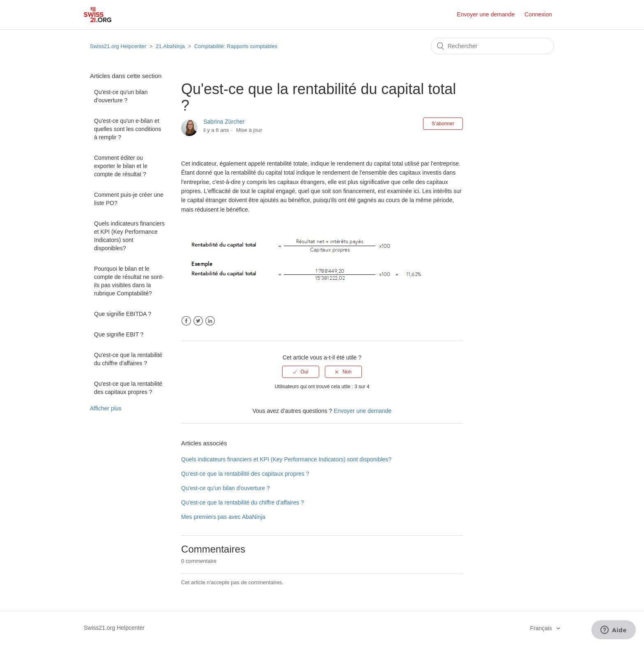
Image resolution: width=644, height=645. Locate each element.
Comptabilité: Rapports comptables (236, 46)
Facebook (186, 321)
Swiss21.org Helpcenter (118, 46)
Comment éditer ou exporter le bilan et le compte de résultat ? (121, 166)
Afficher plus (106, 408)
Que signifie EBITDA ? (123, 314)
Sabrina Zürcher (224, 122)
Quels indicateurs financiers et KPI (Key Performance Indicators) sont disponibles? (129, 236)
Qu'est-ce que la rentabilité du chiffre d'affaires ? (128, 359)
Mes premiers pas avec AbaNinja (223, 517)
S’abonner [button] (443, 124)
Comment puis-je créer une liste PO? (129, 199)
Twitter (198, 321)
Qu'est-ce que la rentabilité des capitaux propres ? (128, 388)
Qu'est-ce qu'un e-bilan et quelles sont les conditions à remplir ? (128, 129)
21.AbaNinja (170, 46)
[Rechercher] (492, 46)
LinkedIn (210, 321)
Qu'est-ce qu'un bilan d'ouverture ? (121, 96)
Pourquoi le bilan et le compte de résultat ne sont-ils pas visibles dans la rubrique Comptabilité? (129, 281)
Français (542, 628)
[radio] (301, 372)
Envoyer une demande (486, 14)
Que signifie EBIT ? (119, 334)
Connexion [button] (538, 14)
